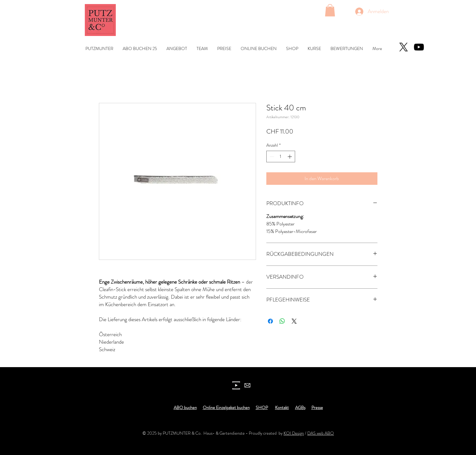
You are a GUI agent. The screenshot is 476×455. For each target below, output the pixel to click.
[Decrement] (271, 157)
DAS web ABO (321, 433)
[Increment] (290, 157)
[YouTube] (419, 47)
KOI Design (294, 433)
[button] (330, 10)
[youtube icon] (236, 385)
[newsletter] (247, 385)
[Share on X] (294, 321)
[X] (404, 47)
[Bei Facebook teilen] (270, 321)
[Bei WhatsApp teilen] (282, 321)
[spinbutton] (281, 157)
